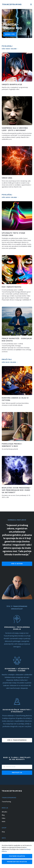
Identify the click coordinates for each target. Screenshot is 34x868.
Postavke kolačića (17, 856)
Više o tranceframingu (17, 740)
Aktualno (4, 812)
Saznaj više (10, 34)
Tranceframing (6, 802)
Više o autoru (17, 564)
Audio (4, 822)
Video (4, 818)
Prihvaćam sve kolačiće (17, 862)
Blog (3, 815)
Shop (3, 832)
